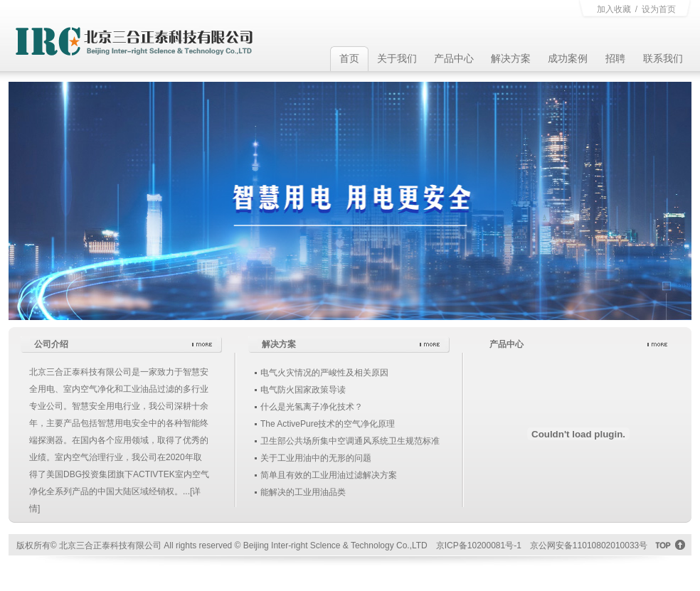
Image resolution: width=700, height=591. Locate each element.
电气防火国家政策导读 (303, 390)
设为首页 (659, 9)
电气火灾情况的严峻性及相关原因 (324, 373)
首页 (349, 58)
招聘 (615, 58)
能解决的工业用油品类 (303, 492)
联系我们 (663, 58)
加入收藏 (614, 9)
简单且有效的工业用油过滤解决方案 (329, 475)
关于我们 (397, 58)
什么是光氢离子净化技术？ (312, 407)
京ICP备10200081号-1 (479, 545)
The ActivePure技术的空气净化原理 (328, 424)
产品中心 (454, 58)
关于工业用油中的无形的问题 (316, 458)
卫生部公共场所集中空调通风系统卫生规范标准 (350, 441)
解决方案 (511, 58)
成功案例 (568, 58)
